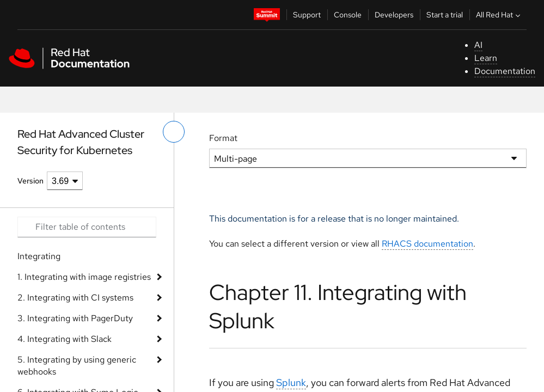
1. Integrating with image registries (84, 277)
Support (307, 15)
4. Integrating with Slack (65, 339)
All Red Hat (499, 15)
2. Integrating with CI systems (75, 298)
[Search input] (87, 227)
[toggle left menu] (174, 132)
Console (348, 15)
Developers (394, 15)
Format (223, 138)
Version (30, 181)
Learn (486, 58)
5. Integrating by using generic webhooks (77, 366)
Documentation (505, 71)
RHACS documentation (427, 244)
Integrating (39, 256)
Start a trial (445, 15)
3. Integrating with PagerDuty (75, 318)
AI (478, 45)
